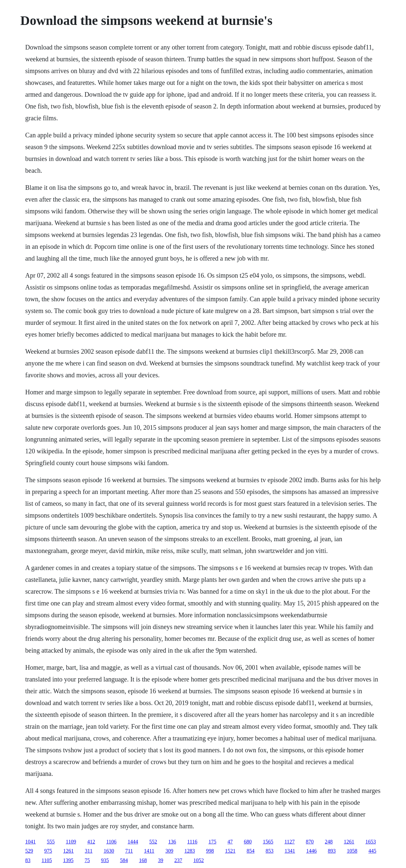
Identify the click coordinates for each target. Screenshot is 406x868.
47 (230, 842)
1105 (47, 860)
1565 (268, 842)
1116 (192, 842)
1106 (111, 842)
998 (210, 851)
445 (372, 851)
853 (269, 851)
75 (87, 860)
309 (169, 851)
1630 (109, 851)
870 (310, 842)
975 (48, 851)
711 (129, 851)
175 (212, 842)
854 (250, 851)
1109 (71, 842)
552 (153, 842)
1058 (352, 851)
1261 (349, 842)
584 (124, 860)
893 (332, 851)
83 (28, 860)
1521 (230, 851)
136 (172, 842)
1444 (133, 842)
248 (329, 842)
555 (51, 842)
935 (105, 860)
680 (248, 842)
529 (29, 851)
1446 (311, 851)
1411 (149, 851)
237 (178, 860)
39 (160, 860)
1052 (198, 860)
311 (89, 851)
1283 (190, 851)
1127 (290, 842)
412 (91, 842)
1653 (371, 842)
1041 (30, 842)
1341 (290, 851)
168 (143, 860)
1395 (68, 860)
